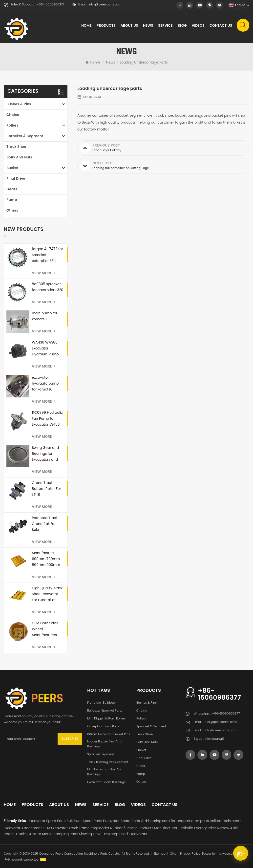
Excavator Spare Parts (47, 821)
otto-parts (200, 821)
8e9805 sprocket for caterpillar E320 (48, 287)
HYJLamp (110, 834)
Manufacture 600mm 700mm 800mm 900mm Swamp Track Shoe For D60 (46, 559)
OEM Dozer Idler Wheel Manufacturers (45, 629)
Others (12, 211)
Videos (198, 26)
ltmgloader (100, 828)
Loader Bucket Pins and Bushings (104, 744)
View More (44, 273)
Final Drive (16, 179)
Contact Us (221, 26)
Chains (13, 115)
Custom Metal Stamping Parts (53, 834)
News (148, 26)
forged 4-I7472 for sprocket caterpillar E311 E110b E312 (47, 255)
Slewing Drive (90, 834)
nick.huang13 (215, 739)
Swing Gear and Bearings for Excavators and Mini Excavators (45, 454)
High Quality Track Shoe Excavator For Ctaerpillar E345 (47, 594)
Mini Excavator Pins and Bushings (105, 772)
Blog (182, 26)
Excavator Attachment (23, 828)
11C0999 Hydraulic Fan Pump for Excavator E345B (47, 419)
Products (106, 26)
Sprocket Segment (101, 755)
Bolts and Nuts (19, 158)
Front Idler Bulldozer (102, 703)
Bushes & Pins (19, 104)
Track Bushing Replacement (108, 763)
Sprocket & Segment (25, 136)
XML (173, 854)
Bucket (12, 168)
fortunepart (180, 821)
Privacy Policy (190, 854)
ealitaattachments (225, 821)
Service (165, 26)
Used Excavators (133, 834)
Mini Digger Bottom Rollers (106, 719)
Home (86, 26)
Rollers (12, 126)
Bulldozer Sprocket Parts (105, 711)
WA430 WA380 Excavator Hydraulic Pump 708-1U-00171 (45, 349)
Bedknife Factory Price (197, 828)
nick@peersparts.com (105, 5)
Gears (12, 189)
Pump (12, 200)
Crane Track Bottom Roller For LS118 (46, 489)
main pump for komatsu (45, 316)
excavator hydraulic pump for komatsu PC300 (45, 384)
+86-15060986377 (51, 5)
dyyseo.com (228, 854)
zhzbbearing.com (155, 821)
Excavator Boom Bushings (106, 783)
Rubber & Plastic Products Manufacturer (144, 828)
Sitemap (159, 854)
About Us (129, 26)
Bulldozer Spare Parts (84, 821)
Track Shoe (16, 147)
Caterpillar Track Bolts (103, 727)
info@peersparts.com (221, 731)
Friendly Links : (16, 821)
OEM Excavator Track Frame (66, 828)
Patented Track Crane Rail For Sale (45, 524)
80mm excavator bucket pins (109, 735)
